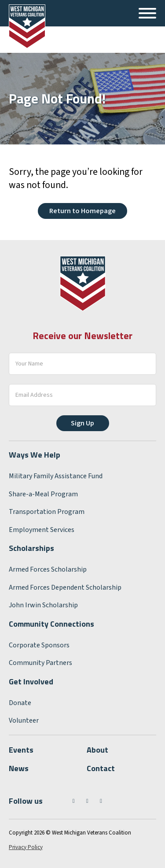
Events (21, 750)
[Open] (147, 13)
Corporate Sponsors (39, 645)
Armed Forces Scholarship (48, 569)
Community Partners (40, 663)
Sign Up (82, 423)
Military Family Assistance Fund (56, 476)
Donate (20, 703)
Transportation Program (47, 512)
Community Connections (51, 624)
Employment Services (42, 530)
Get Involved (31, 681)
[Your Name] (82, 364)
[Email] (82, 395)
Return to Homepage (82, 211)
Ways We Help (35, 455)
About (97, 750)
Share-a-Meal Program (43, 494)
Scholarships (31, 548)
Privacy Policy (26, 847)
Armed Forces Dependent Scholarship (65, 587)
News (19, 768)
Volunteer (24, 720)
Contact (101, 768)
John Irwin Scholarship (43, 605)
